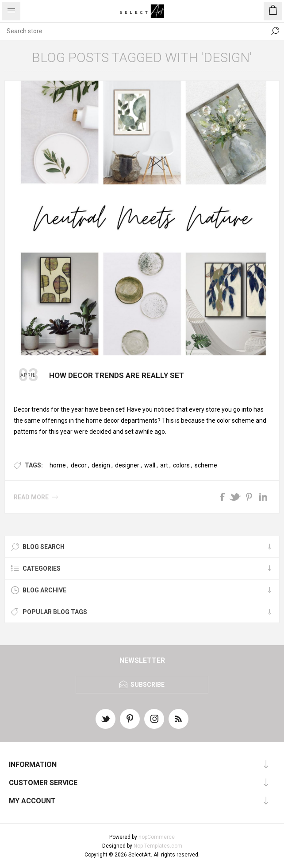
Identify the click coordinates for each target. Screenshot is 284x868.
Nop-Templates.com (158, 846)
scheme (206, 465)
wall (150, 465)
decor (79, 465)
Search (275, 31)
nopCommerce (157, 837)
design (101, 465)
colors (181, 465)
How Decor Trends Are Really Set (117, 375)
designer (127, 465)
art (164, 465)
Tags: (34, 465)
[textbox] (133, 31)
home (58, 465)
